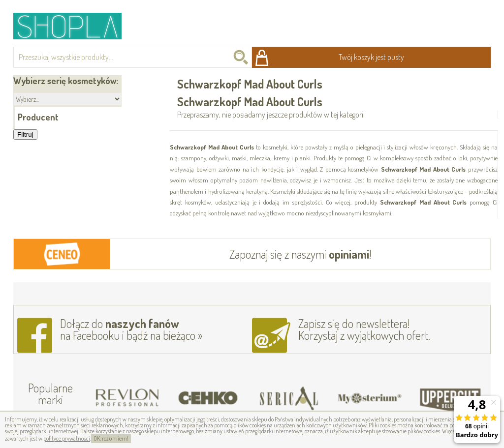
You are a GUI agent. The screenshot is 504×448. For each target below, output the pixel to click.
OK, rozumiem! (111, 438)
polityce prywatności (67, 438)
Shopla (74, 26)
